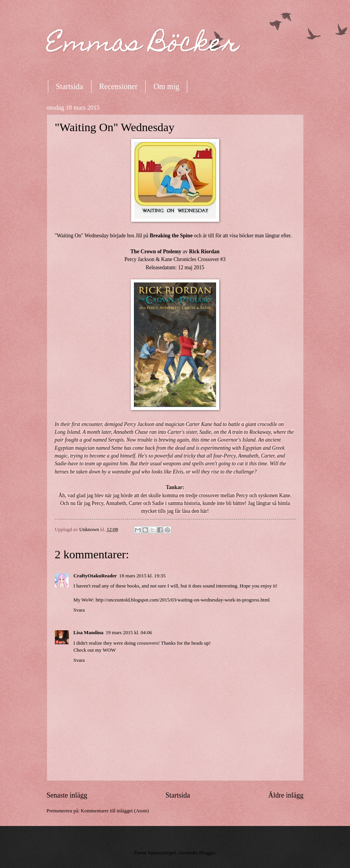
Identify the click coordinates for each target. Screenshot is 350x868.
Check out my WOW (95, 650)
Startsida (70, 86)
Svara (79, 610)
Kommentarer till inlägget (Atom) (115, 811)
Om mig (166, 86)
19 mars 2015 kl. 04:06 (129, 633)
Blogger (207, 853)
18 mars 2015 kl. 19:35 (142, 576)
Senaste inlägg (67, 795)
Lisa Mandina (89, 633)
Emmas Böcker (143, 45)
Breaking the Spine (171, 236)
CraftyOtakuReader (95, 576)
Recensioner (119, 86)
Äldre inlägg (286, 795)
